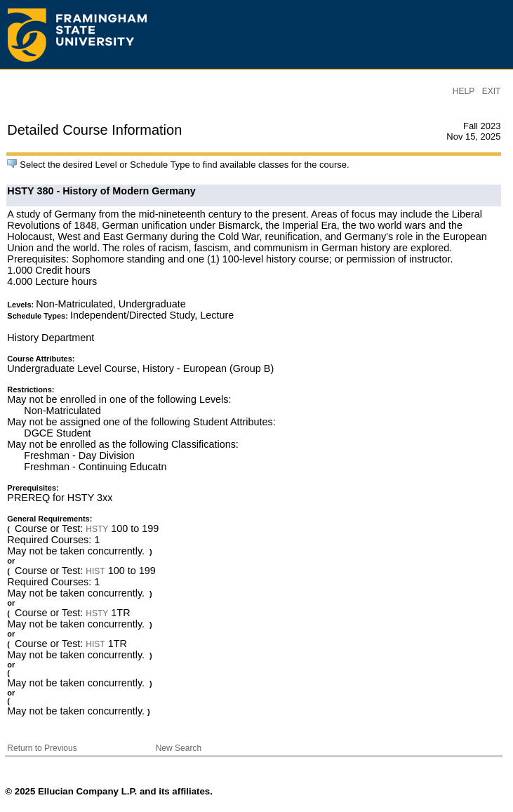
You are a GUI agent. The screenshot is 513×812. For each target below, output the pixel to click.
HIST (95, 571)
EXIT (492, 91)
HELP (464, 91)
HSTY (97, 529)
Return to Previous (42, 748)
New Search (179, 748)
